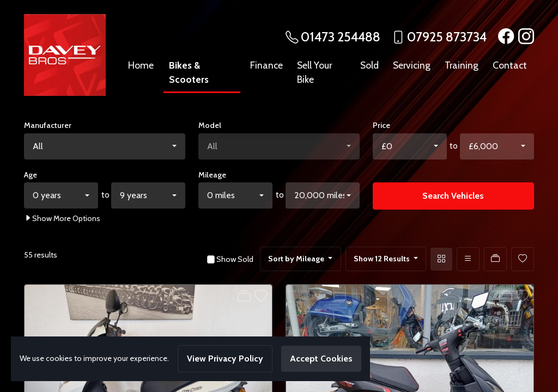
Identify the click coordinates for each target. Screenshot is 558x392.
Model (210, 125)
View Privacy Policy (225, 359)
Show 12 (383, 259)
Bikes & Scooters (189, 72)
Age (31, 175)
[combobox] (105, 146)
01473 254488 (341, 37)
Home (141, 65)
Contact (510, 65)
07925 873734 (447, 37)
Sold (369, 65)
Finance (266, 65)
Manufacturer (48, 125)
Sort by (297, 259)
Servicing (412, 65)
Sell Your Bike (314, 72)
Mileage (212, 175)
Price (381, 125)
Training (462, 65)
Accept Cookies (321, 359)
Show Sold (234, 259)
